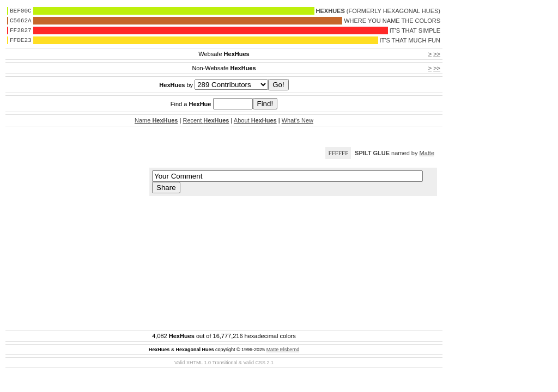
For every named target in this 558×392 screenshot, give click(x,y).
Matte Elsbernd (283, 350)
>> (437, 54)
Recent (206, 120)
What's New (298, 120)
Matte (427, 153)
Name (156, 120)
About (255, 120)
